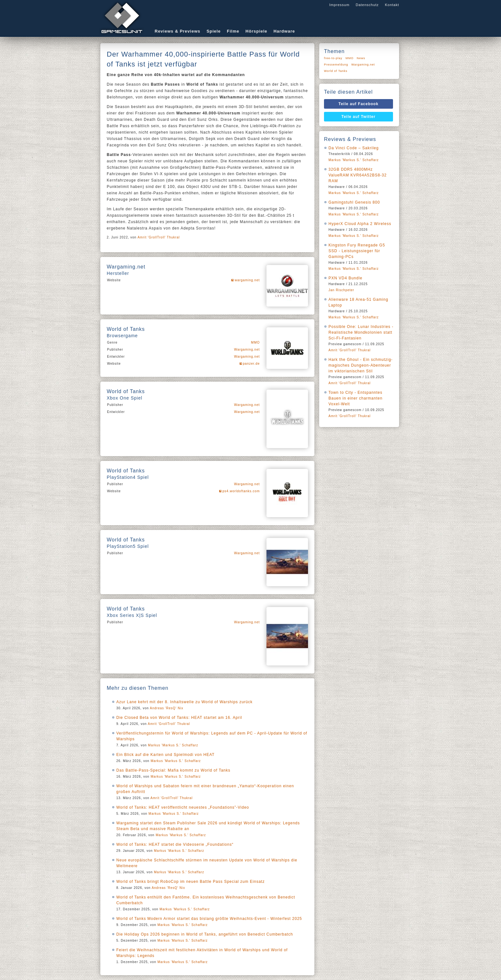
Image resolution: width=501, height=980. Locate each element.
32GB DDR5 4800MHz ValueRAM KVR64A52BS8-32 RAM (358, 175)
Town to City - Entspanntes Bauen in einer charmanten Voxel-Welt (355, 398)
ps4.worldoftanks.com (241, 491)
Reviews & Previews (177, 31)
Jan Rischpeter (341, 290)
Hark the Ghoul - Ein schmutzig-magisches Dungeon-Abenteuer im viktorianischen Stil (361, 365)
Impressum (339, 5)
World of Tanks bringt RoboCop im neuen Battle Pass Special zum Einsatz (190, 882)
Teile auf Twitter (359, 117)
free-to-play (333, 58)
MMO (255, 342)
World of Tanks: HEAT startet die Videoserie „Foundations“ (175, 844)
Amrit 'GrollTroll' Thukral (158, 237)
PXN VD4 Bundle (345, 278)
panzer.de (251, 364)
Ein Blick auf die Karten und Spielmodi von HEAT (166, 755)
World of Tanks (336, 71)
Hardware (284, 31)
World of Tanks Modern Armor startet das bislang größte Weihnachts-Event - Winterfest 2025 (209, 919)
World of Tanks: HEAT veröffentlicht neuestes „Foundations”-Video (183, 807)
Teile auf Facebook (358, 104)
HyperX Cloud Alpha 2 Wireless (360, 224)
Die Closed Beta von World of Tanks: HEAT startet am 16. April (179, 718)
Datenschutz (367, 5)
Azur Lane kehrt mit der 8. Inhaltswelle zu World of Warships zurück (184, 702)
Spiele (213, 31)
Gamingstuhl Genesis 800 (354, 202)
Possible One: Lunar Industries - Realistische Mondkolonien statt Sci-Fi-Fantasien (361, 332)
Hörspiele (256, 31)
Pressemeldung (336, 65)
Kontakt (392, 5)
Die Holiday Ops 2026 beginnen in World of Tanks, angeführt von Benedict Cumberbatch (205, 934)
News (361, 58)
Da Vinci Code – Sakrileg (354, 148)
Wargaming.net (247, 350)
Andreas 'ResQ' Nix (167, 708)
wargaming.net (247, 280)
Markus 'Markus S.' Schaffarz (173, 745)
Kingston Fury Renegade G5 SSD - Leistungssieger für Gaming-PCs (357, 251)
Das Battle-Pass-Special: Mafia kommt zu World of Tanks (173, 770)
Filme (233, 31)
